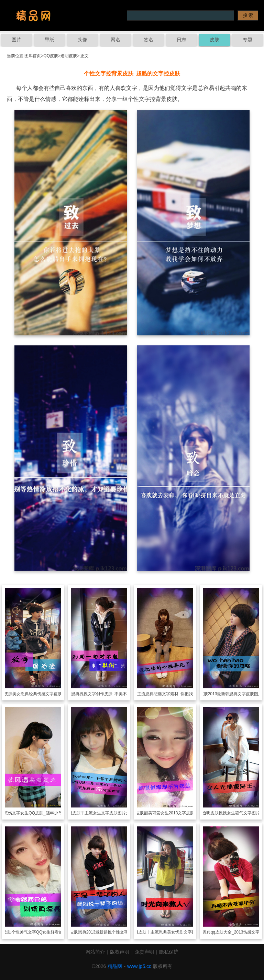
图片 (16, 40)
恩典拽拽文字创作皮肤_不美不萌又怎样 (107, 694)
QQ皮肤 (51, 56)
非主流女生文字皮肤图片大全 (107, 813)
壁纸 (49, 40)
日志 (181, 40)
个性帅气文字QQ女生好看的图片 (41, 932)
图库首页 (33, 56)
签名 (148, 40)
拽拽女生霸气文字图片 (239, 813)
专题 (247, 40)
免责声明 (144, 952)
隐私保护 (169, 952)
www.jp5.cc (139, 966)
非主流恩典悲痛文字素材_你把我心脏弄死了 (173, 694)
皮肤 (214, 40)
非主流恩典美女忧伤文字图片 (173, 932)
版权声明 (120, 952)
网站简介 (95, 952)
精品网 (115, 966)
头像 (82, 40)
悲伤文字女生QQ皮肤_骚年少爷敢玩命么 (41, 813)
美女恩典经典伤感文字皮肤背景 (41, 694)
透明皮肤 (69, 56)
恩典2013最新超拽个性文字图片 (107, 932)
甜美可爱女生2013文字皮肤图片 (173, 813)
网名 (115, 40)
